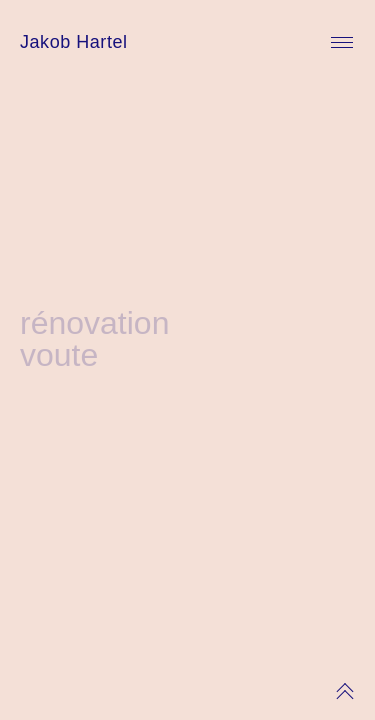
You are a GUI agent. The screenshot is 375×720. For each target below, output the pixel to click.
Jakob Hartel (74, 42)
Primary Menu (342, 42)
